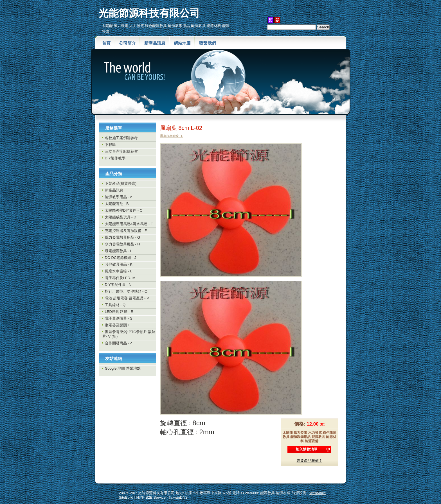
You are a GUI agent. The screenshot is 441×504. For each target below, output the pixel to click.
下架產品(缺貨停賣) (121, 183)
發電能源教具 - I (118, 251)
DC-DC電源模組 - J (121, 258)
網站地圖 (182, 43)
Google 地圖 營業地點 (123, 368)
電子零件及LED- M (120, 278)
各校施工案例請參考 (121, 138)
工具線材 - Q (115, 305)
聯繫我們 (208, 43)
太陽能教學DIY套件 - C (124, 210)
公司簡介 (127, 43)
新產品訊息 (155, 43)
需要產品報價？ (310, 461)
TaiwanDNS (178, 497)
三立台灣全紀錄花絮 (121, 151)
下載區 (110, 145)
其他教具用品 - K (119, 264)
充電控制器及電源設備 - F (126, 231)
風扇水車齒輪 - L (119, 271)
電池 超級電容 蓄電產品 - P (127, 298)
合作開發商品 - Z (119, 343)
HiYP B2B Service (151, 497)
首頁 (106, 43)
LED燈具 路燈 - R (119, 312)
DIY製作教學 (115, 158)
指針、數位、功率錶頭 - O (126, 291)
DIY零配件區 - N (118, 285)
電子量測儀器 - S (119, 318)
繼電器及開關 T (118, 325)
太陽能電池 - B (117, 204)
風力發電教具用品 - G (123, 237)
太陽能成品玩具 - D (121, 217)
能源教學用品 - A (119, 197)
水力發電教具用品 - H (122, 244)
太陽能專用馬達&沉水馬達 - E (129, 224)
